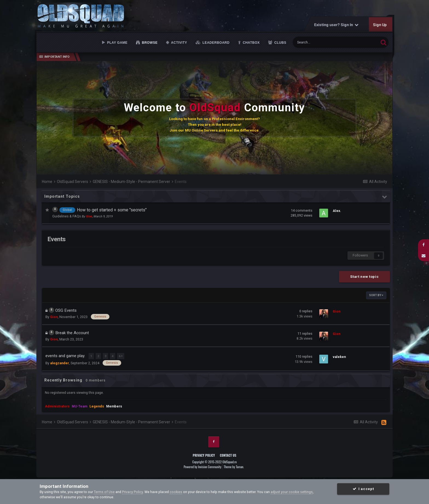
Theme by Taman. (234, 466)
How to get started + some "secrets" (112, 210)
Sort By (376, 295)
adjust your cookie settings (292, 492)
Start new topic (364, 277)
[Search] (322, 42)
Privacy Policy (204, 454)
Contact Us (228, 454)
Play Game (117, 43)
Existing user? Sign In (337, 25)
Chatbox (251, 43)
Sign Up (380, 25)
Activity (179, 43)
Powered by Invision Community (202, 466)
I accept (363, 489)
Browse (149, 43)
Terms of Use (104, 492)
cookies (176, 492)
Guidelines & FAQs (67, 216)
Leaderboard (215, 43)
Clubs (280, 43)
